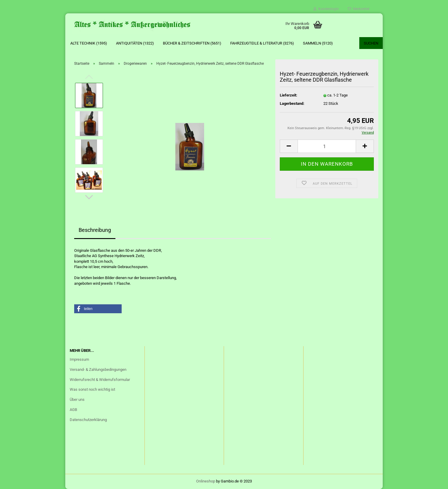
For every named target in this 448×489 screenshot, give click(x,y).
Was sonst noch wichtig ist (92, 389)
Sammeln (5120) (318, 43)
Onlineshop (206, 481)
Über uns (77, 399)
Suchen (371, 43)
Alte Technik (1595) (89, 43)
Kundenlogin (326, 9)
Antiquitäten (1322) (135, 43)
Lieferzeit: (289, 95)
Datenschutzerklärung (88, 420)
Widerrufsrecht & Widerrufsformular (100, 380)
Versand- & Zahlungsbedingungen (98, 369)
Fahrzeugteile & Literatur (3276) (262, 43)
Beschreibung (95, 230)
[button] (98, 309)
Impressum (79, 359)
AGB (73, 410)
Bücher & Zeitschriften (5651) (192, 43)
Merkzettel (359, 9)
